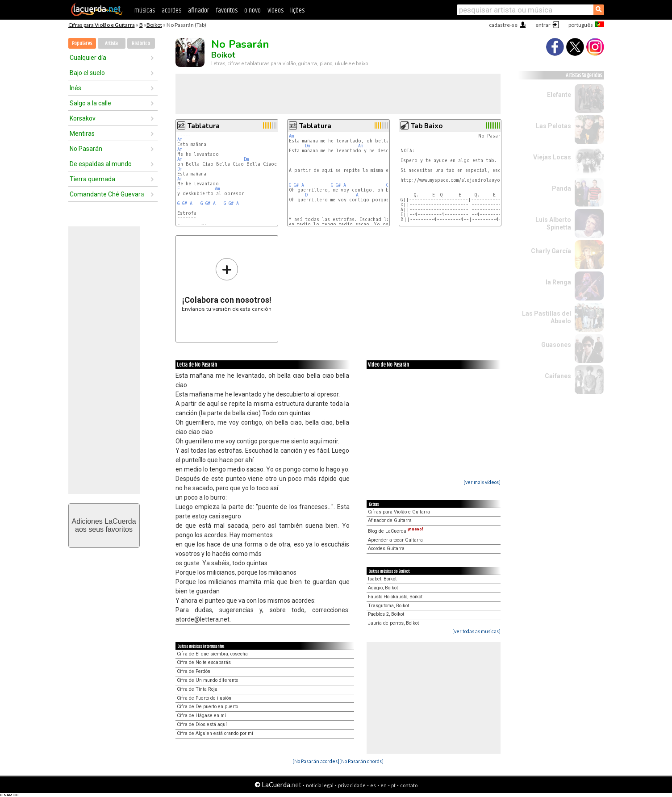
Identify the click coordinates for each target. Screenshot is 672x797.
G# (185, 203)
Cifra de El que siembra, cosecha (212, 654)
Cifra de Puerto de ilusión (204, 698)
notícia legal (320, 785)
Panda (561, 188)
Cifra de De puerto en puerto (207, 707)
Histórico (141, 44)
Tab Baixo (427, 126)
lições (297, 10)
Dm (246, 159)
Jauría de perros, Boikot (393, 623)
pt (393, 785)
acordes (171, 10)
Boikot (154, 25)
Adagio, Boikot (383, 588)
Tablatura (204, 126)
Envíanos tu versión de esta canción (227, 285)
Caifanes (558, 376)
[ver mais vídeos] (482, 482)
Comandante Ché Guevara (107, 194)
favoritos (227, 10)
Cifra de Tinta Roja (197, 689)
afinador (198, 10)
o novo (253, 10)
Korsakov (83, 118)
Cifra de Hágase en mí (201, 716)
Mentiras (82, 134)
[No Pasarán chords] (361, 761)
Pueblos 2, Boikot (386, 614)
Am (180, 140)
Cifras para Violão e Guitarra (102, 25)
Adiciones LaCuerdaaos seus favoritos (104, 525)
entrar (543, 25)
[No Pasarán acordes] (316, 761)
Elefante (559, 95)
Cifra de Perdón (194, 671)
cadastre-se (503, 25)
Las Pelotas (553, 126)
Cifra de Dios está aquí (202, 724)
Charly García (551, 251)
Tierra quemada (92, 179)
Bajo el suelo (87, 73)
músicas (145, 10)
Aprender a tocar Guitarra (395, 540)
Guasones (556, 345)
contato (409, 785)
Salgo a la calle (90, 103)
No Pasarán (86, 149)
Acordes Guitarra (386, 549)
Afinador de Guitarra (390, 520)
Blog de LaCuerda (396, 531)
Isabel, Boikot (382, 579)
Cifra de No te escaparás (204, 662)
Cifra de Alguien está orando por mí (215, 733)
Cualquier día (88, 58)
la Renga (558, 282)
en (384, 785)
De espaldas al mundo (101, 164)
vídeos (275, 10)
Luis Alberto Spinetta (553, 223)
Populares (82, 44)
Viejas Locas (552, 157)
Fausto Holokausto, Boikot (395, 597)
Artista (111, 44)
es (373, 785)
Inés (75, 88)
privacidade (352, 785)
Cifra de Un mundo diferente (208, 680)
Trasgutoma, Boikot (388, 606)
